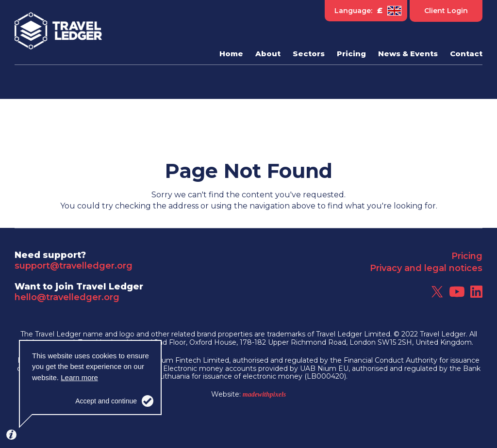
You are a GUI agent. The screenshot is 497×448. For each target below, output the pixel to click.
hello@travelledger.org (67, 297)
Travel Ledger (58, 31)
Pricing (467, 256)
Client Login (446, 11)
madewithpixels (264, 394)
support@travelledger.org (74, 266)
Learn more (79, 377)
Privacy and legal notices (426, 268)
